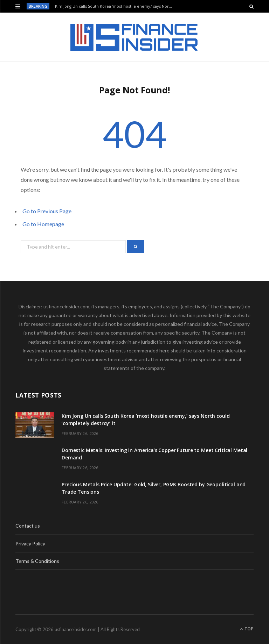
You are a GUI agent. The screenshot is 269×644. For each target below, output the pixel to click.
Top (247, 629)
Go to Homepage (43, 224)
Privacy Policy (30, 543)
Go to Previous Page (47, 211)
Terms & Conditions (37, 561)
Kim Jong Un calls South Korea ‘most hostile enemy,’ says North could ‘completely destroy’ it (116, 6)
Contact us (28, 526)
